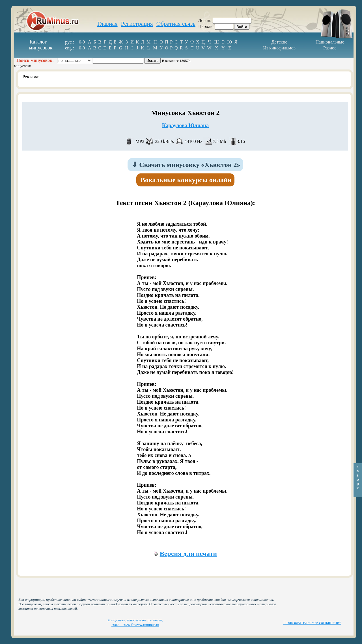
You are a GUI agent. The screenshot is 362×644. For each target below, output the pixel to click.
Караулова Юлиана (185, 125)
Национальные (330, 42)
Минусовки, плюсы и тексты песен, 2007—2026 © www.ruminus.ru (135, 622)
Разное (330, 48)
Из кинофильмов (279, 48)
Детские (279, 42)
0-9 (82, 42)
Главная (107, 24)
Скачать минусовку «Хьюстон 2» (186, 165)
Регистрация (137, 24)
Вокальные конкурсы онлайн (186, 180)
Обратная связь (176, 24)
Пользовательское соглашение (312, 622)
